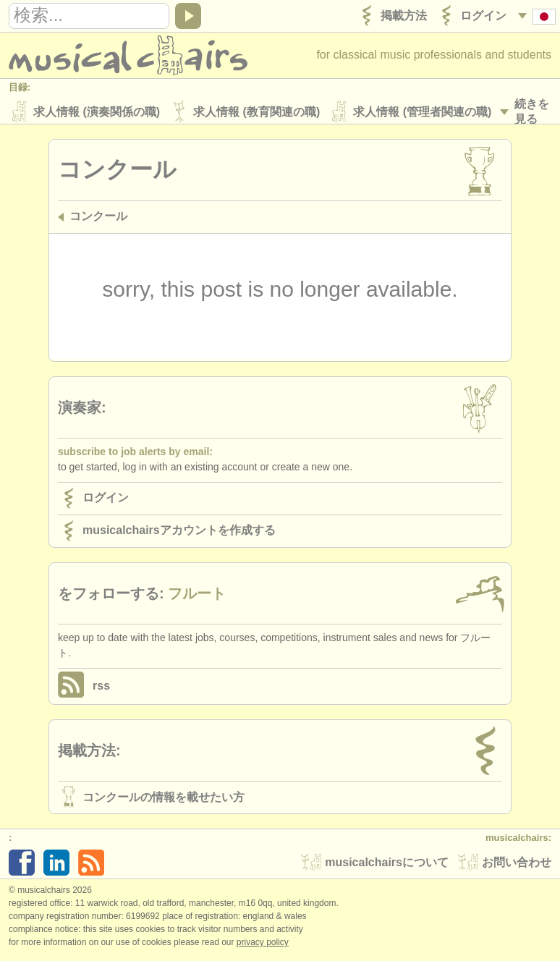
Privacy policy (263, 946)
